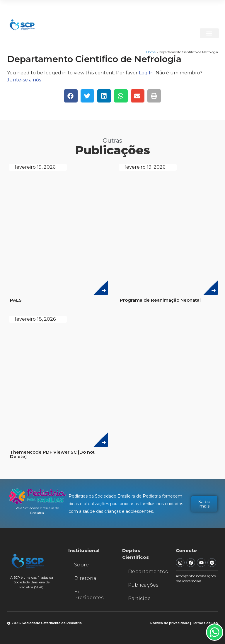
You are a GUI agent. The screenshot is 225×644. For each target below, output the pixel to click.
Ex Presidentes (89, 595)
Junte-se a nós (24, 80)
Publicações (143, 585)
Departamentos (146, 572)
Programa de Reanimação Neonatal (160, 300)
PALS (16, 300)
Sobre (81, 565)
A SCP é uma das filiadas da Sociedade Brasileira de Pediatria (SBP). (32, 582)
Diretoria (85, 578)
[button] (208, 33)
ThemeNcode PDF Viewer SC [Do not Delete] (52, 454)
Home (151, 52)
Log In (146, 73)
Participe (139, 598)
